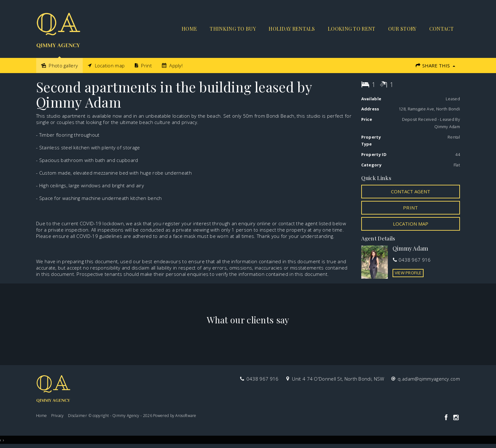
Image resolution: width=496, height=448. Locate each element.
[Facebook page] (447, 418)
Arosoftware (186, 416)
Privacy (58, 416)
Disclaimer (77, 416)
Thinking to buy (233, 29)
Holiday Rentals (292, 29)
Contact (441, 29)
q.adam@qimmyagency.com (429, 379)
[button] (411, 208)
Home (189, 29)
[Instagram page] (456, 418)
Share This (435, 65)
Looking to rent (352, 29)
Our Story (402, 29)
